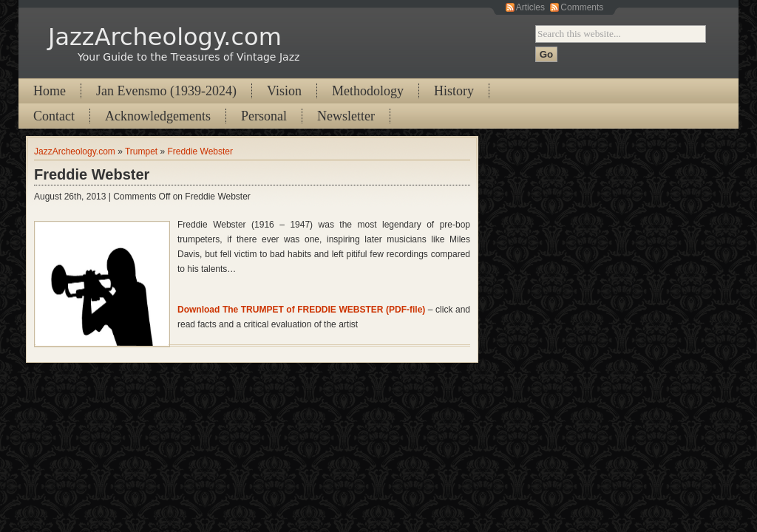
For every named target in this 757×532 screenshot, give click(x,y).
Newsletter (346, 116)
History (454, 91)
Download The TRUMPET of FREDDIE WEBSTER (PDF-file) (301, 310)
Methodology (368, 91)
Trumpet (141, 151)
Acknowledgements (158, 116)
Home (50, 91)
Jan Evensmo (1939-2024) (166, 91)
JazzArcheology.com (165, 37)
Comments (582, 7)
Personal (264, 116)
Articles (530, 7)
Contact (54, 116)
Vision (284, 91)
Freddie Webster (200, 151)
